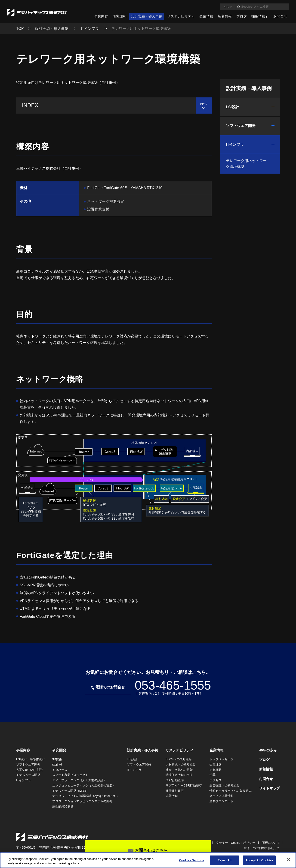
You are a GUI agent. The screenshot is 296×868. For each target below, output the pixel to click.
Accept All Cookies (259, 860)
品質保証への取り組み (225, 785)
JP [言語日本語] (231, 7)
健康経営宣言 (175, 791)
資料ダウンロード (222, 801)
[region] (148, 860)
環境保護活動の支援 (179, 775)
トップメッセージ (222, 759)
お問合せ (280, 16)
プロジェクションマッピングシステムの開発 (82, 801)
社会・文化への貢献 (179, 770)
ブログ (242, 16)
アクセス (216, 780)
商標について (271, 843)
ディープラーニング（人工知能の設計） (79, 780)
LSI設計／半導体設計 (31, 759)
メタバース (60, 770)
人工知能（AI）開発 (30, 770)
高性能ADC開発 (63, 806)
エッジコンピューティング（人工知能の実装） (84, 785)
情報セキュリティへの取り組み (231, 791)
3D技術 (57, 759)
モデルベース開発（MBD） (71, 791)
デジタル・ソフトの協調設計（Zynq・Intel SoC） (86, 796)
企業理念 (216, 764)
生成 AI (57, 764)
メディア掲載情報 (222, 796)
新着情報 (225, 16)
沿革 (213, 775)
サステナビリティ (181, 16)
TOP (20, 29)
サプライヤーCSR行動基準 (184, 785)
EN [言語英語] (226, 7)
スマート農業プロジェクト (70, 775)
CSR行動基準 (175, 780)
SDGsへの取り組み (179, 759)
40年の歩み (268, 750)
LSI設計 (233, 107)
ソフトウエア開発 (241, 126)
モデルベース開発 (28, 775)
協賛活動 (172, 796)
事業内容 (101, 16)
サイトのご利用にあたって (262, 848)
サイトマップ (269, 788)
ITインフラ (91, 29)
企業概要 (216, 770)
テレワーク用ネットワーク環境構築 (246, 164)
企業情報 (206, 16)
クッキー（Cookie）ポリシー (236, 843)
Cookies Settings (192, 860)
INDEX (30, 105)
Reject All (225, 860)
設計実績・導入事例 (147, 16)
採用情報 (258, 16)
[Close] (289, 859)
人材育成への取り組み (181, 764)
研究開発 (120, 16)
